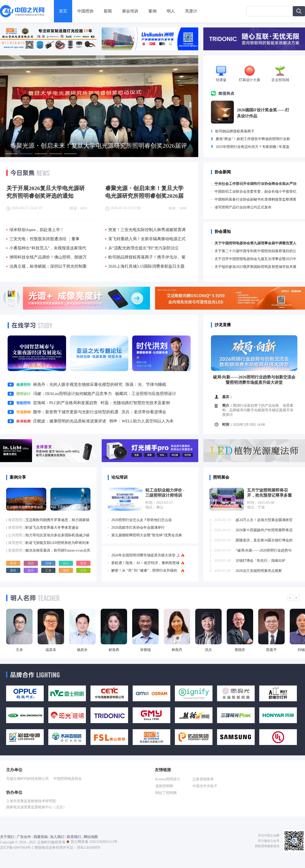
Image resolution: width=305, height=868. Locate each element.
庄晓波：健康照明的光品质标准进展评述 (70, 421)
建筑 (13, 570)
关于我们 (7, 837)
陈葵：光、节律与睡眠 (146, 384)
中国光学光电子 (205, 786)
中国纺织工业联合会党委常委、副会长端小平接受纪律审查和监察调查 (254, 192)
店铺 (48, 563)
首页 (63, 11)
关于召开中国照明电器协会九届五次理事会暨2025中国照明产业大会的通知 (254, 259)
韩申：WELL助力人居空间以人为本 (141, 421)
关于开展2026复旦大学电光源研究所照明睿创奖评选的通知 (45, 192)
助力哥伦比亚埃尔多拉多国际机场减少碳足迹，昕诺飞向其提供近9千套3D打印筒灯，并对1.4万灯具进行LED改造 (48, 535)
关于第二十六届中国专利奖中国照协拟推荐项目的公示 (254, 251)
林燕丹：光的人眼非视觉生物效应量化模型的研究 (78, 384)
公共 (83, 570)
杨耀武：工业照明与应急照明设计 (146, 394)
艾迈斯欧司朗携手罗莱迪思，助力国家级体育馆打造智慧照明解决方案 (48, 520)
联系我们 (74, 837)
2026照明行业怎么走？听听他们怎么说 (142, 520)
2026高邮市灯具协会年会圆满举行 (138, 528)
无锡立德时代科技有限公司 (29, 779)
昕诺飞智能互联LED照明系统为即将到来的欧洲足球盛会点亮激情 (48, 543)
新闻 (108, 11)
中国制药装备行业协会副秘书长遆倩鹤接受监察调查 (254, 200)
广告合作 (24, 837)
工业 (48, 570)
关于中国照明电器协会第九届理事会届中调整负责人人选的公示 (254, 243)
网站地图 (91, 837)
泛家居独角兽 (203, 779)
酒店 (31, 563)
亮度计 (191, 11)
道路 (66, 570)
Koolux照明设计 (168, 779)
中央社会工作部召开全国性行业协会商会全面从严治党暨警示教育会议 (254, 184)
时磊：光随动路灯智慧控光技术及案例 (135, 403)
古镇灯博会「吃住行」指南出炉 (261, 561)
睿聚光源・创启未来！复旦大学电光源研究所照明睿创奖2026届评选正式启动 (144, 192)
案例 (152, 11)
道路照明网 (164, 786)
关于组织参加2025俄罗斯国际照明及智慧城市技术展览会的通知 (254, 267)
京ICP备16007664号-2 (17, 848)
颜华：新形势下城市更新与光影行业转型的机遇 (76, 412)
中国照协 (85, 11)
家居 (13, 563)
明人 (171, 11)
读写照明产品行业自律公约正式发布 (241, 207)
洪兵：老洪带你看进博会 (144, 412)
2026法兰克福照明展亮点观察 (259, 571)
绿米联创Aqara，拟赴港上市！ (37, 230)
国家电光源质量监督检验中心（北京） (38, 807)
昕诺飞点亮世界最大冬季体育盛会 (42, 528)
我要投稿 (41, 837)
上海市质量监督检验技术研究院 (33, 801)
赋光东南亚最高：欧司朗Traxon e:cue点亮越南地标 (48, 551)
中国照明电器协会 (69, 779)
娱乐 (31, 570)
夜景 (83, 563)
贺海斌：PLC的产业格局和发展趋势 (65, 403)
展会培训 (130, 11)
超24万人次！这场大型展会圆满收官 (264, 520)
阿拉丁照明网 (166, 793)
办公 (66, 563)
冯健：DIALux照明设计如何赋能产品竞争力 (72, 394)
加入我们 (57, 837)
